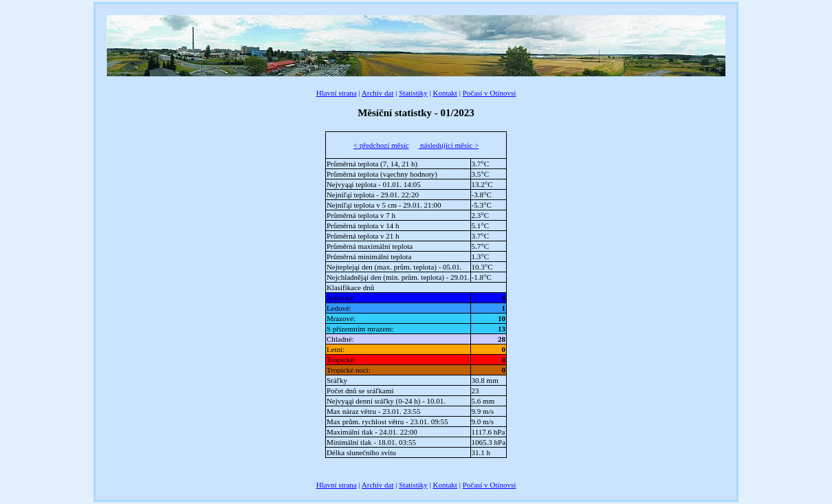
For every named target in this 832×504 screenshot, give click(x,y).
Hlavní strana (337, 93)
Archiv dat (378, 93)
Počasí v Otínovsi (490, 93)
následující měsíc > (448, 145)
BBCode (120, 476)
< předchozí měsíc (381, 145)
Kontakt (445, 93)
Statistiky (413, 93)
